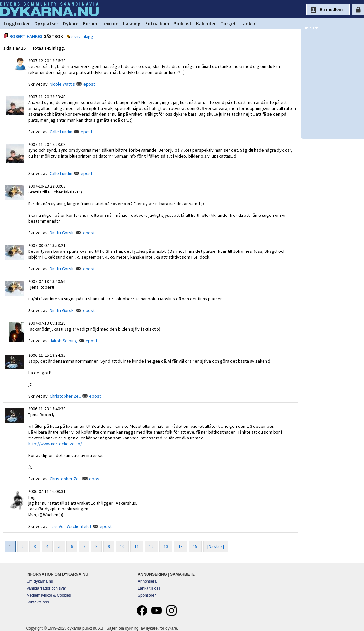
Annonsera (147, 581)
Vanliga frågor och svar (47, 588)
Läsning (132, 23)
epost (89, 84)
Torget (228, 23)
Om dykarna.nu (40, 581)
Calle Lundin (61, 132)
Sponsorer (147, 595)
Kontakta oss (38, 602)
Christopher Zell (65, 396)
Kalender (206, 23)
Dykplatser (46, 23)
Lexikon (110, 23)
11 (137, 546)
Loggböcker (17, 23)
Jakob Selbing (63, 341)
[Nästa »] (216, 546)
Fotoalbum (157, 23)
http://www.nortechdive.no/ (55, 444)
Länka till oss (149, 588)
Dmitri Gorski (62, 233)
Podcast (182, 23)
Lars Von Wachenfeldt (70, 526)
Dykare (71, 23)
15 (195, 546)
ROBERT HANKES (26, 36)
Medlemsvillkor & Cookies (49, 595)
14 (181, 546)
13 (166, 546)
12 (151, 546)
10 (122, 546)
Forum (90, 23)
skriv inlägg (82, 36)
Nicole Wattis (62, 84)
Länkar (248, 23)
